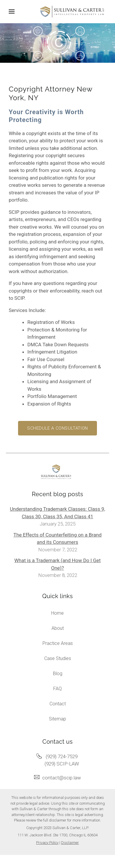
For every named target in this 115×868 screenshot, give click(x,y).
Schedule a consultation (57, 428)
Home (57, 613)
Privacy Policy (47, 843)
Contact (58, 704)
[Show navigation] (13, 12)
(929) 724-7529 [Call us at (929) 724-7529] (62, 756)
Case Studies (58, 658)
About (58, 628)
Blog (58, 674)
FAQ (57, 689)
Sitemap (57, 719)
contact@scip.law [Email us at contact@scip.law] (62, 778)
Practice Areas (58, 643)
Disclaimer (70, 843)
